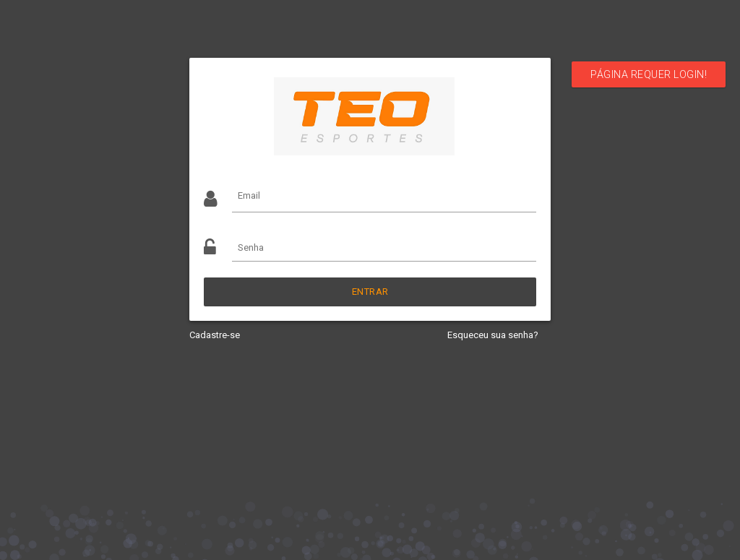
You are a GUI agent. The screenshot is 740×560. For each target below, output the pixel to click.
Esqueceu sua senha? (493, 335)
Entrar (370, 292)
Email (249, 195)
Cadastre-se (215, 335)
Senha (251, 247)
